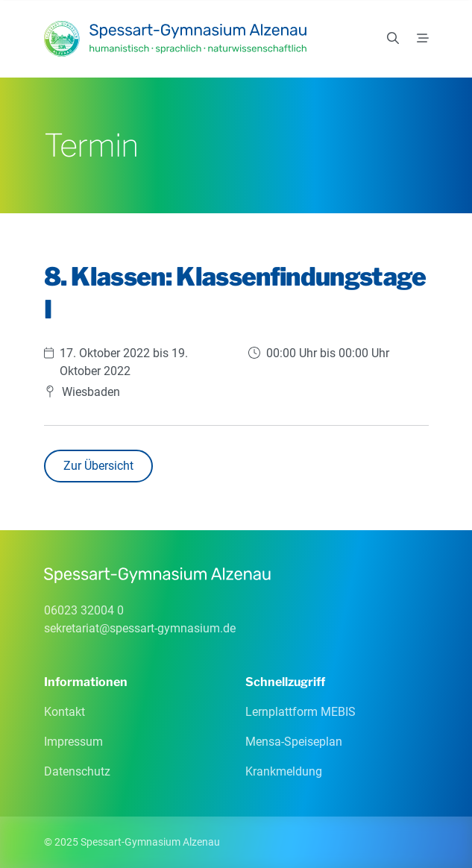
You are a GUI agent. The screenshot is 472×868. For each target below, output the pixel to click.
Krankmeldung (284, 771)
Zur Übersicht (98, 466)
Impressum (73, 742)
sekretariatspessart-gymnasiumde (140, 628)
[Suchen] (393, 39)
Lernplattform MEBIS (300, 712)
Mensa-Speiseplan (294, 742)
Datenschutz (77, 771)
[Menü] (423, 39)
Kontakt (64, 712)
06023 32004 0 (84, 610)
